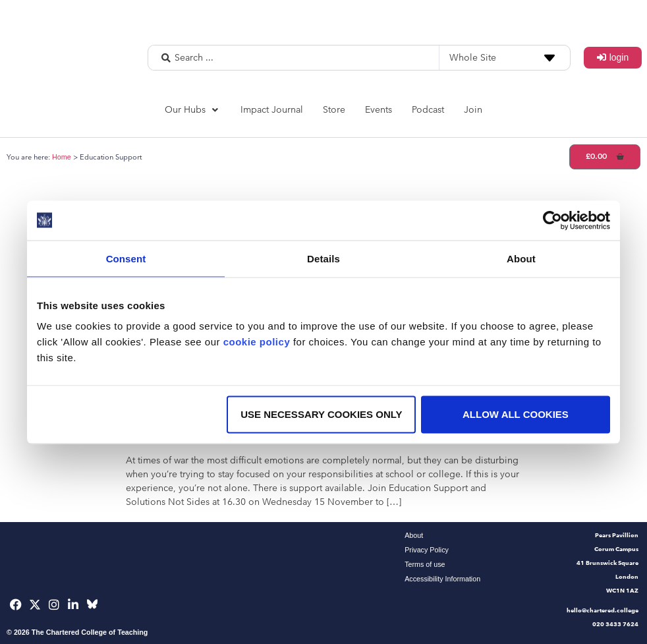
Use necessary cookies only (321, 414)
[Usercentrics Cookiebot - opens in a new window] (552, 220)
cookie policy (257, 342)
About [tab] (521, 258)
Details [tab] (323, 258)
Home (62, 157)
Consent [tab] (126, 258)
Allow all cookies (516, 414)
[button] (193, 110)
